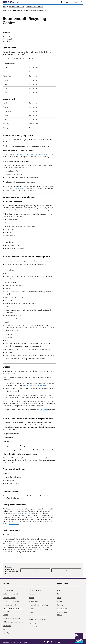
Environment (32, 589)
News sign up (61, 600)
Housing (31, 593)
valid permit (12, 210)
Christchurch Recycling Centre (25, 155)
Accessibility (6, 637)
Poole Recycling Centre (47, 155)
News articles (61, 596)
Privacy (13, 637)
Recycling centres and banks (35, 7)
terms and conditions (25, 513)
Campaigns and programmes (11, 613)
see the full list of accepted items (35, 385)
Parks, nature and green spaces (38, 611)
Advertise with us (62, 604)
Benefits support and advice (11, 596)
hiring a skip (44, 410)
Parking (31, 607)
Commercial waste (9, 496)
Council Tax (6, 628)
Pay (58, 589)
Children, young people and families (13, 617)
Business (5, 610)
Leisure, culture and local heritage (39, 600)
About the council (8, 585)
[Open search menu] (81, 2)
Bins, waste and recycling (16, 7)
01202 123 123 (14, 524)
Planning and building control (37, 615)
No (56, 568)
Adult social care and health (11, 589)
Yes (46, 568)
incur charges (49, 397)
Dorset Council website (15, 188)
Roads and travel (34, 618)
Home (4, 7)
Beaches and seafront (9, 593)
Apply (59, 585)
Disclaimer (26, 637)
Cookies (19, 637)
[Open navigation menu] (75, 2)
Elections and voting (35, 585)
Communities (7, 621)
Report (59, 593)
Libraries (31, 604)
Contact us (6, 624)
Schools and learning (35, 622)
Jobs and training (34, 596)
